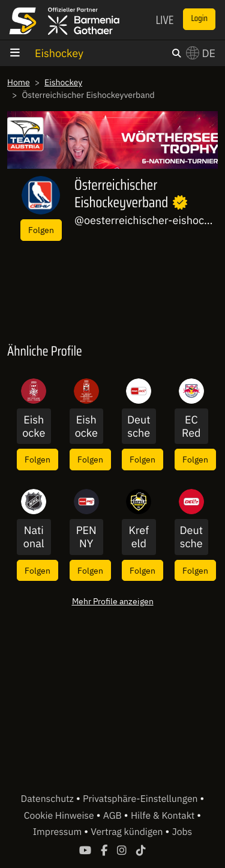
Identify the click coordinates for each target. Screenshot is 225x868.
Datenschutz (49, 799)
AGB (114, 816)
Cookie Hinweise (60, 816)
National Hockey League (34, 537)
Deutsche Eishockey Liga (139, 426)
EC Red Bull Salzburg (191, 426)
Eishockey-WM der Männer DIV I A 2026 (86, 426)
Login (199, 19)
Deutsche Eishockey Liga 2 (191, 537)
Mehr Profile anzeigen (113, 601)
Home (19, 82)
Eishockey (59, 53)
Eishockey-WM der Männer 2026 (34, 426)
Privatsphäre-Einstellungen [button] (141, 799)
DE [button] (201, 53)
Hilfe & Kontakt (164, 816)
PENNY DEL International (86, 537)
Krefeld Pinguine (139, 537)
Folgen (41, 230)
